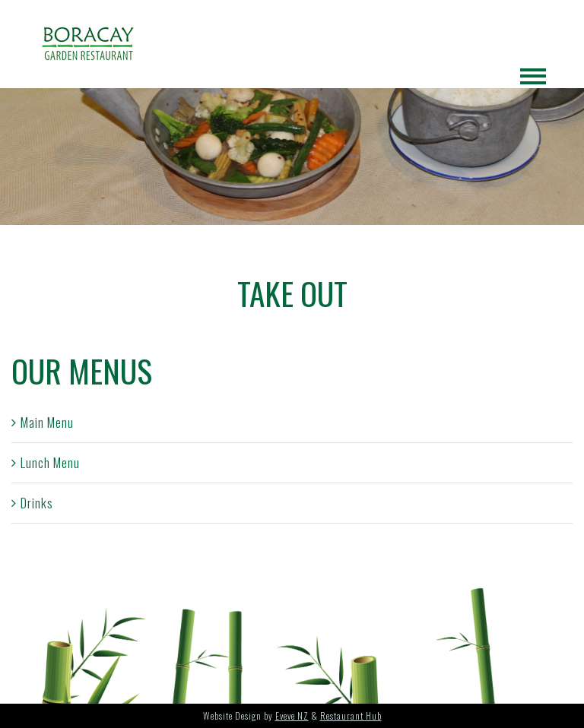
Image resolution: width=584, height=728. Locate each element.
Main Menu (47, 422)
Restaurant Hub (351, 715)
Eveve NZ (292, 715)
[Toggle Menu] (533, 76)
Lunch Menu (50, 462)
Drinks (37, 503)
